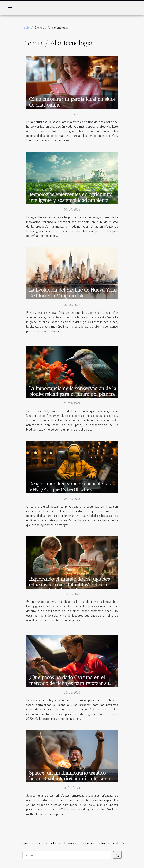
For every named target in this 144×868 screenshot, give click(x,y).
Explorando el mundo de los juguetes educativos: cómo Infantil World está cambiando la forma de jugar (69, 585)
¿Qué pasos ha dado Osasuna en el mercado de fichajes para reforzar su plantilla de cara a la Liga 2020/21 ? (69, 683)
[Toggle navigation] (10, 8)
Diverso (70, 843)
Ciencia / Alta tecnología (41, 843)
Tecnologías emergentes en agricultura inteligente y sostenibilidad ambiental (71, 197)
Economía (87, 843)
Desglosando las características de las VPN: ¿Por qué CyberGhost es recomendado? (70, 489)
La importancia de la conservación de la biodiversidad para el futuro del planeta (73, 391)
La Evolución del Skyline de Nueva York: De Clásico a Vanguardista (73, 293)
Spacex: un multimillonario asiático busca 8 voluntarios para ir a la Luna (70, 776)
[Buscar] (67, 855)
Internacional (108, 843)
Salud (126, 843)
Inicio (26, 28)
